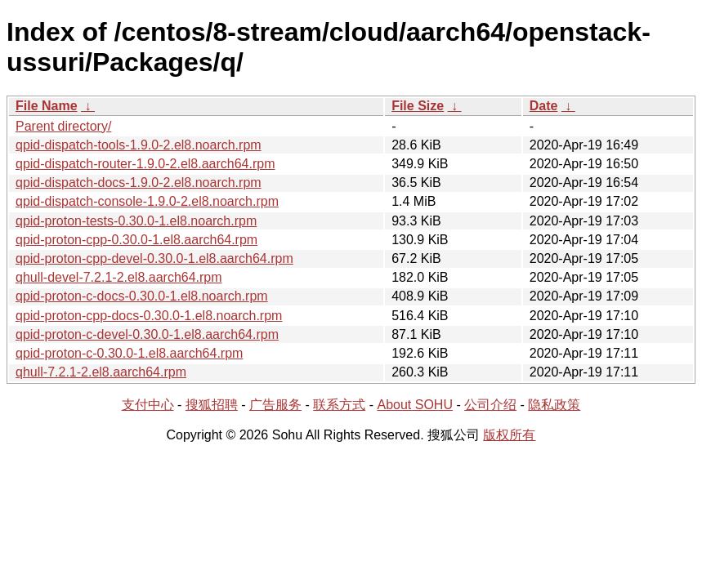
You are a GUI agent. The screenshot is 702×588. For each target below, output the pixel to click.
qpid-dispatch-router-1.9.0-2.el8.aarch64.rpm (145, 164)
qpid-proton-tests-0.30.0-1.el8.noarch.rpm (136, 221)
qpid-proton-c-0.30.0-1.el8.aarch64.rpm (129, 353)
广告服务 (275, 405)
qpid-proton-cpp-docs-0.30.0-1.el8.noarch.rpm (149, 316)
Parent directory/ (63, 126)
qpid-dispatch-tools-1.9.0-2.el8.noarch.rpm (139, 145)
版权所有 (509, 435)
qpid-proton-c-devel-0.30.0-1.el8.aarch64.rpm (147, 334)
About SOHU (414, 405)
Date (544, 106)
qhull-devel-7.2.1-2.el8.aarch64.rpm (119, 277)
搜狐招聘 (212, 405)
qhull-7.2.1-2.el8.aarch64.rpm (101, 372)
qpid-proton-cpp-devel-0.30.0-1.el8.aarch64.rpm (154, 258)
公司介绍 (490, 405)
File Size (418, 106)
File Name (47, 106)
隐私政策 (554, 405)
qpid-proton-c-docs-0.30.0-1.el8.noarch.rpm (142, 296)
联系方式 (339, 405)
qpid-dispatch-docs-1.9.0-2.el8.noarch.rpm (139, 183)
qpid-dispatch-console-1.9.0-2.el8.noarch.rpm (147, 201)
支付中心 (148, 405)
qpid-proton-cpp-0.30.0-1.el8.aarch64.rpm (136, 240)
